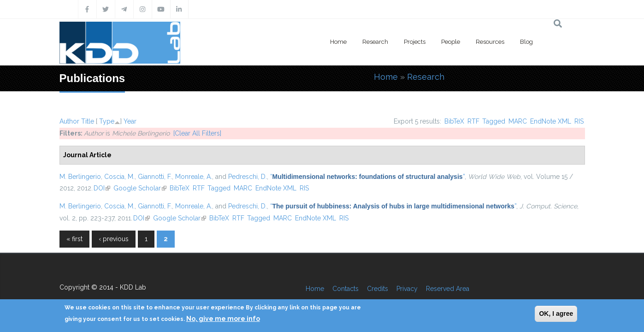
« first (74, 239)
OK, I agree (556, 314)
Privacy (407, 289)
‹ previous (114, 239)
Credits (378, 289)
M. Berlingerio (80, 177)
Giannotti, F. (155, 177)
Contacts (346, 289)
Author (69, 121)
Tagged (494, 121)
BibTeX (454, 121)
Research (375, 42)
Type (107, 121)
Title (88, 121)
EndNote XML (551, 121)
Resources (490, 42)
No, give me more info (223, 319)
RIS (579, 121)
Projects (415, 42)
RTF (473, 121)
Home (338, 42)
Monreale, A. (194, 177)
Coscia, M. (119, 177)
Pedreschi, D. (248, 177)
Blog (526, 42)
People (451, 42)
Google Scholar (140, 188)
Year (130, 121)
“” (367, 177)
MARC (518, 121)
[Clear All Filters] (197, 133)
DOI (102, 188)
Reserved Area (448, 289)
